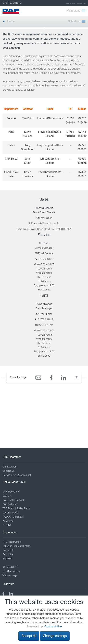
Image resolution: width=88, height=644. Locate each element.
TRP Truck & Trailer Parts (16, 509)
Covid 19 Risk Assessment (17, 475)
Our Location (10, 467)
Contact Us (9, 471)
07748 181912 (45, 325)
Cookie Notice (53, 627)
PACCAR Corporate (13, 517)
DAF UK (7, 496)
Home (9, 21)
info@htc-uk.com (11, 571)
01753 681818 (12, 3)
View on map (10, 576)
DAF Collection (81, 3)
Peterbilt (7, 525)
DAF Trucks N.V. (11, 492)
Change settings (55, 636)
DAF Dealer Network (14, 500)
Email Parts (46, 314)
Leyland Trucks (11, 513)
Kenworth (8, 521)
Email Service (46, 253)
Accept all (29, 636)
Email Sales (46, 218)
